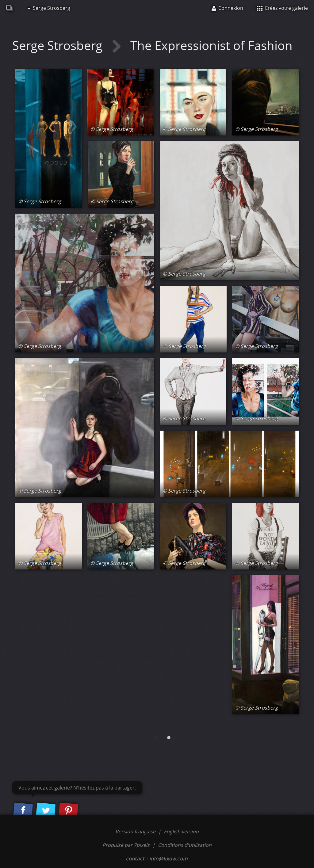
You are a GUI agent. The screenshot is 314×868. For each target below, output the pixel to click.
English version (181, 832)
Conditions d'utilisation (185, 845)
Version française (136, 832)
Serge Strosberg (49, 8)
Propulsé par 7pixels (126, 845)
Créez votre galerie (282, 8)
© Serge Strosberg (40, 201)
